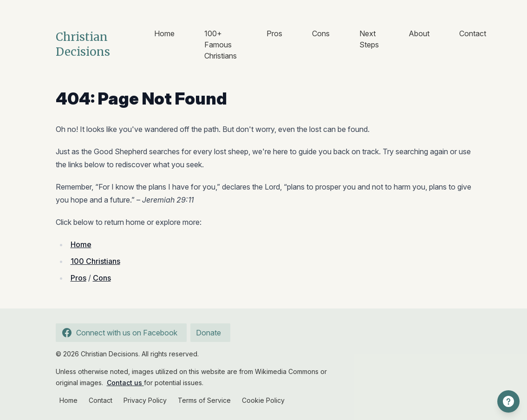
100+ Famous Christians (221, 45)
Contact (473, 33)
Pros (274, 33)
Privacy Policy (145, 400)
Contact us (125, 383)
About (419, 33)
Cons (321, 33)
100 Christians (95, 261)
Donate (208, 333)
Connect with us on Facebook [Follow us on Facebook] (118, 333)
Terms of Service (204, 400)
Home (164, 33)
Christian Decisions (83, 44)
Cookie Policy (263, 400)
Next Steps (369, 39)
